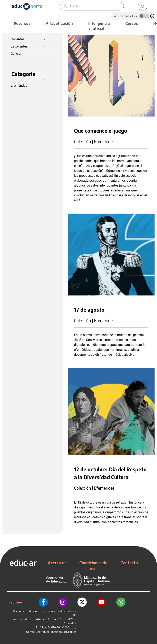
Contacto (129, 563)
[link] (143, 6)
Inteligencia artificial (99, 26)
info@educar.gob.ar (64, 632)
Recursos (22, 23)
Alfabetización (59, 23)
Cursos (132, 23)
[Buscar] (100, 6)
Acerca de (57, 563)
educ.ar (21, 611)
